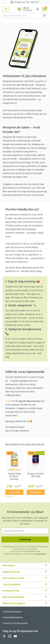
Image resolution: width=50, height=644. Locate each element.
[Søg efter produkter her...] (22, 15)
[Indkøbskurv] (45, 9)
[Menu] (6, 9)
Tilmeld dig (25, 539)
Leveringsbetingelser (13, 617)
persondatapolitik (41, 554)
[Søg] (44, 15)
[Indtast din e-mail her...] (25, 531)
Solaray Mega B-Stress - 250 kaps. (14, 476)
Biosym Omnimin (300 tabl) (36, 475)
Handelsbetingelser (12, 612)
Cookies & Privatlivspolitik (15, 623)
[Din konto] (38, 9)
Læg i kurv (14, 492)
